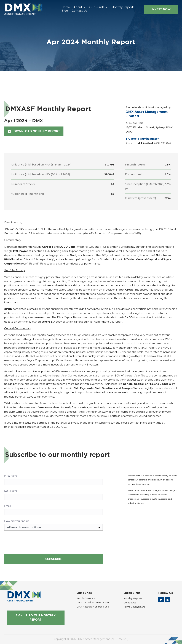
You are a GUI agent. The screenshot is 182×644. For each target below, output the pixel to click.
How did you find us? (17, 521)
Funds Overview (86, 598)
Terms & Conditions (134, 607)
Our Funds (72, 7)
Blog (117, 7)
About (53, 7)
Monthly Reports (99, 7)
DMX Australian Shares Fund (93, 607)
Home (41, 7)
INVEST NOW (157, 8)
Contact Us (132, 7)
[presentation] (31, 544)
